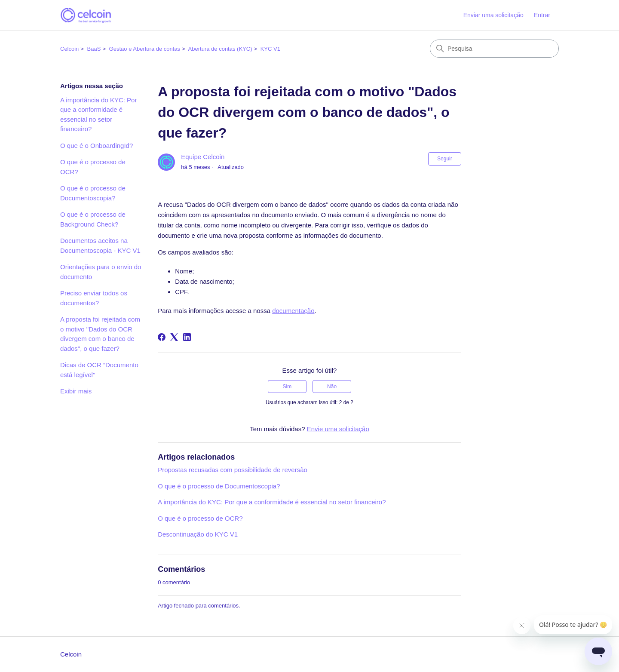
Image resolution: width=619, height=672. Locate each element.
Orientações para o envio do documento (101, 272)
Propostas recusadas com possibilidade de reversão (233, 470)
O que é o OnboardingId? (97, 146)
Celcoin (69, 49)
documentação (293, 311)
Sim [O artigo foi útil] (287, 387)
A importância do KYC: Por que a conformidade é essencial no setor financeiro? (98, 115)
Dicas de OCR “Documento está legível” (99, 370)
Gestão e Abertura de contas (145, 49)
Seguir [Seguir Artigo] (445, 159)
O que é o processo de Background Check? (93, 219)
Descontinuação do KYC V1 (198, 534)
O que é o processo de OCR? (93, 167)
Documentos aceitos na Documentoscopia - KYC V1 (100, 245)
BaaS (94, 49)
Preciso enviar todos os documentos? (94, 298)
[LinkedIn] (187, 337)
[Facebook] (162, 337)
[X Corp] (174, 337)
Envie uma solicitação (338, 429)
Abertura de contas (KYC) (220, 49)
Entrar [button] (542, 15)
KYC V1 (270, 49)
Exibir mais (76, 391)
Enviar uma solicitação (493, 15)
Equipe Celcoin (203, 157)
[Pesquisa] (494, 49)
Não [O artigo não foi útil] (332, 387)
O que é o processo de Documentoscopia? (93, 193)
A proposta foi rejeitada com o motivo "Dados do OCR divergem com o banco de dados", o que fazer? (100, 334)
